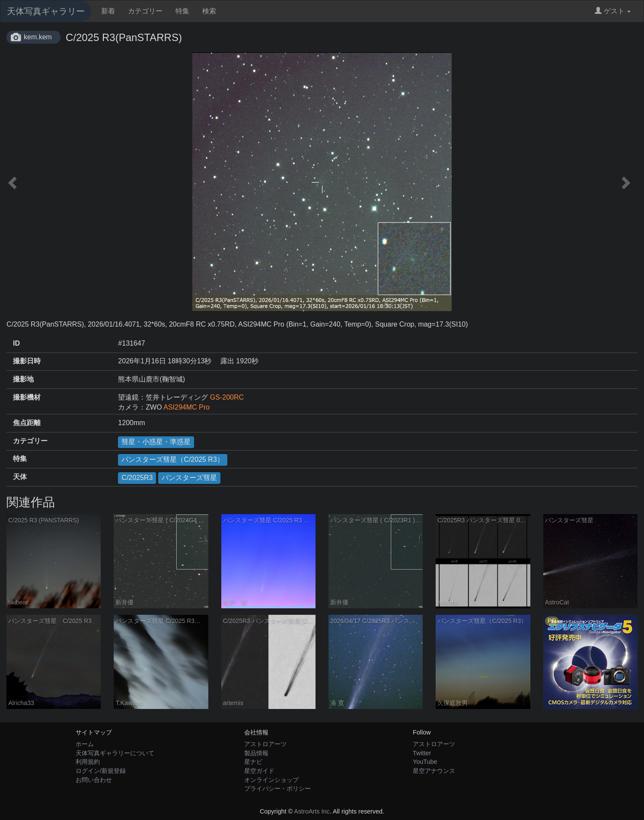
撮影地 (23, 379)
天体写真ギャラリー (46, 11)
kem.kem (38, 37)
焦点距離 (27, 423)
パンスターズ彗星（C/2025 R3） (173, 459)
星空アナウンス (434, 771)
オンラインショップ (271, 780)
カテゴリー (145, 11)
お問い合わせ (94, 780)
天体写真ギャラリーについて (115, 753)
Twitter (422, 753)
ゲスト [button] (613, 11)
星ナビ (253, 762)
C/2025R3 (137, 478)
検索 (209, 11)
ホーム (85, 744)
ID (16, 343)
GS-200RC (227, 397)
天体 (20, 477)
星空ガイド (259, 771)
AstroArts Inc (312, 811)
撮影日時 (27, 361)
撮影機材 (27, 397)
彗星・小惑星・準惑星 (156, 442)
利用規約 (88, 762)
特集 (182, 11)
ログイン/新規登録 (101, 771)
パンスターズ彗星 (189, 478)
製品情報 (256, 753)
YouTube (425, 762)
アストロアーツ (265, 744)
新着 (108, 11)
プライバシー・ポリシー (277, 788)
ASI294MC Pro (187, 407)
